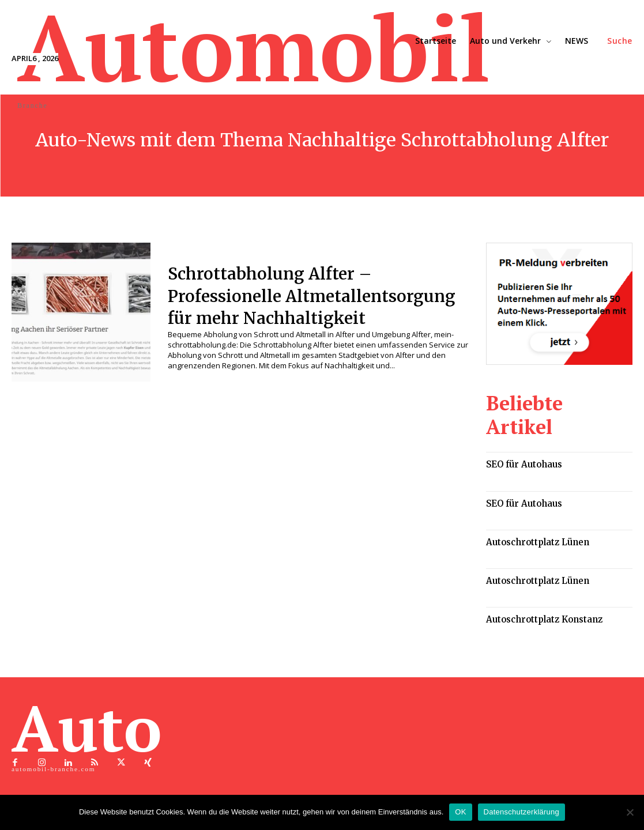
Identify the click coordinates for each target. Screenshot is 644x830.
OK (460, 812)
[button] (620, 41)
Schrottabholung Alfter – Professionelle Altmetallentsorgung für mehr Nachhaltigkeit (305, 295)
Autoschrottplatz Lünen (531, 511)
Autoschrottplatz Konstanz (537, 585)
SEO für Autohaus (519, 437)
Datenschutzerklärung (521, 812)
